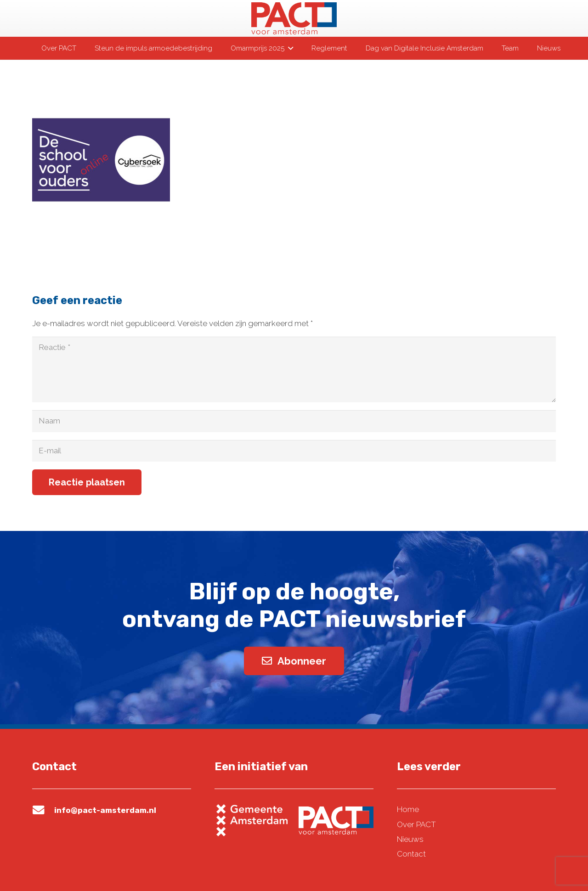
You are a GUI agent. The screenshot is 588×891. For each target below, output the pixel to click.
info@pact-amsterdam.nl (105, 810)
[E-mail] (294, 451)
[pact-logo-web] (294, 18)
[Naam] (294, 421)
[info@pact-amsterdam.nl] (43, 810)
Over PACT (416, 824)
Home (408, 809)
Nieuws (410, 839)
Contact (411, 854)
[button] (288, 48)
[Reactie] (294, 369)
